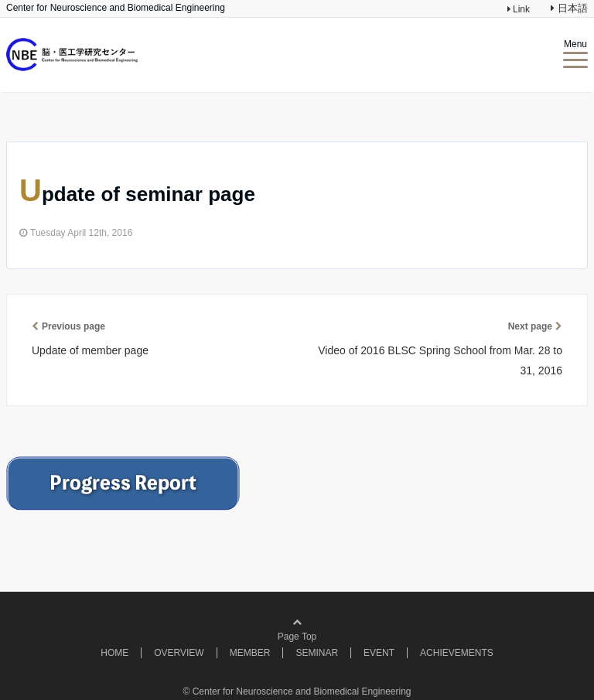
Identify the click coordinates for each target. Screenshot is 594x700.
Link (520, 9)
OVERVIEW (179, 653)
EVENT (379, 653)
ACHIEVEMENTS (457, 653)
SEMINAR (317, 653)
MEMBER (250, 653)
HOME (114, 653)
